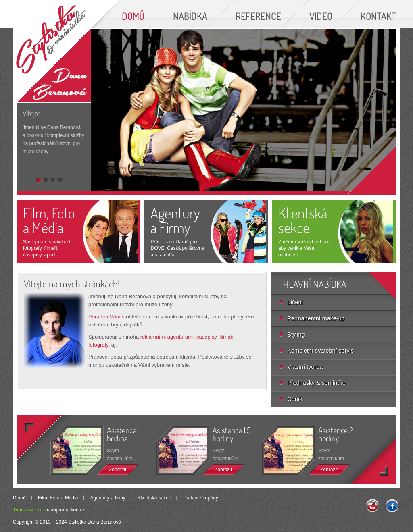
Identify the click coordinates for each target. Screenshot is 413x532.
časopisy (206, 337)
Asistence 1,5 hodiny (232, 434)
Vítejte (31, 113)
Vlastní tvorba (305, 367)
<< (46, 444)
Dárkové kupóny (201, 498)
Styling (296, 335)
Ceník (295, 399)
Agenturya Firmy (175, 220)
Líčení (295, 302)
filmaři (226, 337)
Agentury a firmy (107, 498)
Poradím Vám (104, 317)
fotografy (98, 345)
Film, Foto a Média (49, 220)
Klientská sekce (303, 220)
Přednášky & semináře (316, 383)
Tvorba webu (27, 510)
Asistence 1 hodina (123, 434)
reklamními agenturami (167, 337)
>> (367, 455)
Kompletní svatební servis (320, 351)
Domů (19, 498)
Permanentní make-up (316, 318)
